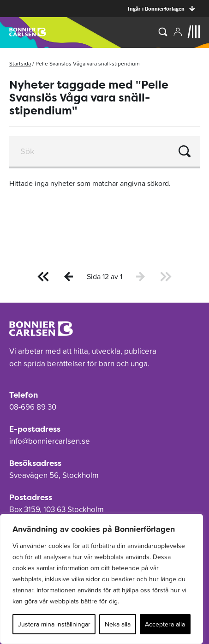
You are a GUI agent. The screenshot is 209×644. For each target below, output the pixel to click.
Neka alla (118, 624)
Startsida (20, 64)
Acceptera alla (165, 624)
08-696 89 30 (33, 407)
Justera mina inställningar (54, 624)
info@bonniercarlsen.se (50, 441)
